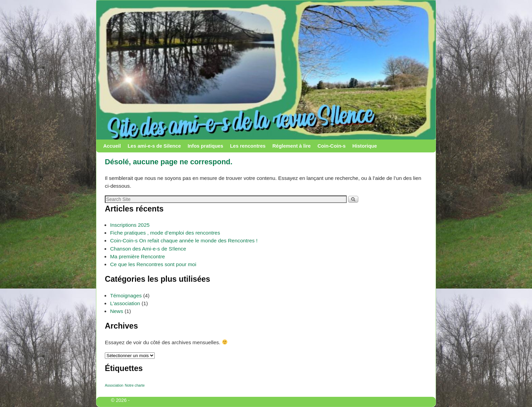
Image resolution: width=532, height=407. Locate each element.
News (116, 311)
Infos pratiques (205, 146)
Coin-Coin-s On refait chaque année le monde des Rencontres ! (184, 240)
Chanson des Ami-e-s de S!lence (148, 249)
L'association (125, 303)
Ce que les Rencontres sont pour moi (153, 264)
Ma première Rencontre (137, 256)
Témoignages (126, 295)
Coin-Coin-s (332, 146)
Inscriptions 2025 (130, 225)
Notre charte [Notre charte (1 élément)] (135, 385)
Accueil (112, 146)
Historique (365, 146)
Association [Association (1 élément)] (114, 385)
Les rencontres (248, 146)
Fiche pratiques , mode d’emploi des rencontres (165, 233)
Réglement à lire (292, 146)
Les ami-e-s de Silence (154, 146)
